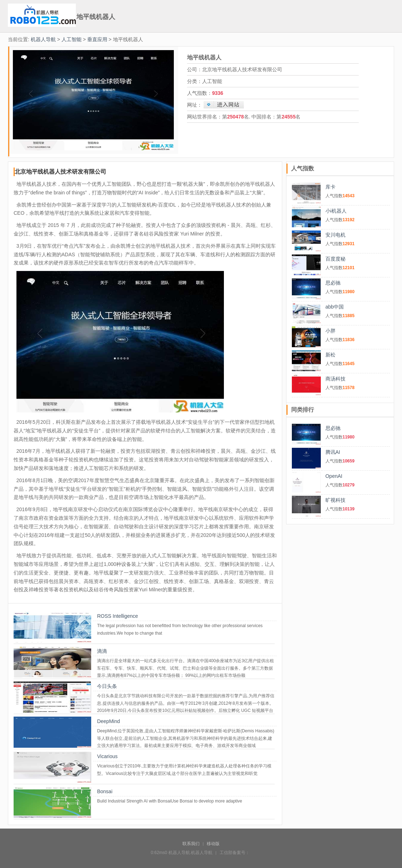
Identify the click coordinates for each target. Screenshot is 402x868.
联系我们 (191, 844)
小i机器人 (336, 211)
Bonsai (105, 791)
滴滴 (102, 651)
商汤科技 (335, 379)
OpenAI (334, 476)
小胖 (330, 331)
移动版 (213, 844)
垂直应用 (97, 39)
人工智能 (72, 39)
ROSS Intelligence (117, 616)
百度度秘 (335, 259)
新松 (330, 355)
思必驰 (333, 283)
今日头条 (107, 686)
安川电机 (335, 235)
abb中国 (335, 307)
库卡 (330, 187)
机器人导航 (43, 39)
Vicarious (107, 756)
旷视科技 (335, 500)
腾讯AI (333, 452)
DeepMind (108, 721)
